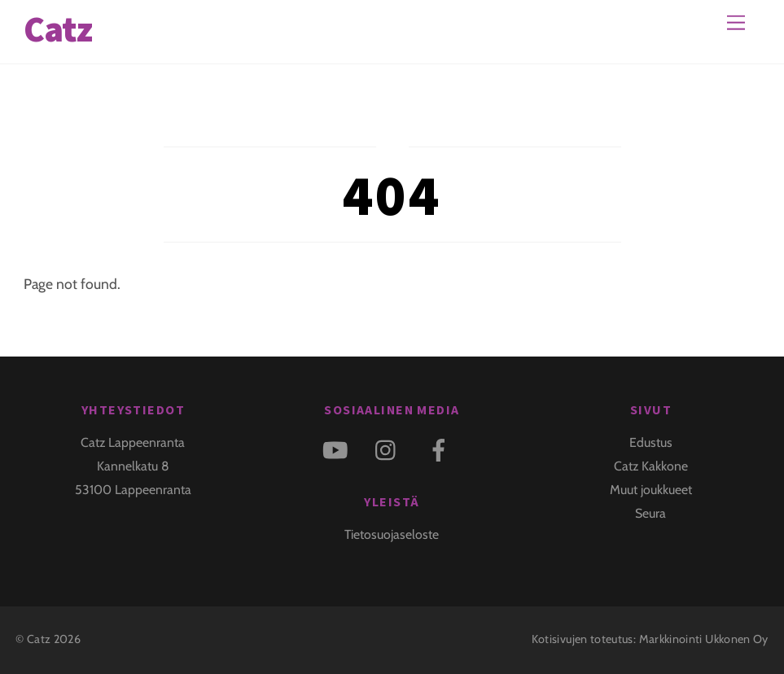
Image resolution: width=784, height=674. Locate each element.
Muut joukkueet (651, 490)
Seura (650, 513)
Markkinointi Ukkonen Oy (704, 639)
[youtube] (337, 449)
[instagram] (390, 449)
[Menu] (736, 22)
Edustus (651, 442)
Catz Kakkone (651, 466)
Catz (39, 639)
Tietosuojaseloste (392, 534)
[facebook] (442, 449)
